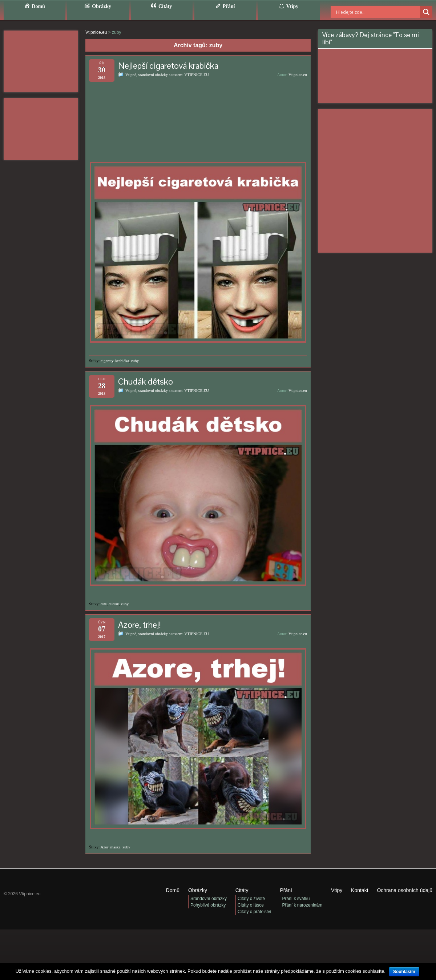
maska (116, 847)
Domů (173, 890)
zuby (135, 361)
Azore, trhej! (140, 625)
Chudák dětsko (146, 381)
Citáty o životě (251, 899)
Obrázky (198, 890)
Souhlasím (404, 972)
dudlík (114, 604)
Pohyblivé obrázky (208, 905)
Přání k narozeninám (302, 905)
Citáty (242, 890)
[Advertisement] (41, 61)
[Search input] (369, 12)
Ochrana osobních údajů (405, 890)
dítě (104, 604)
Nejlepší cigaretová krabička (168, 66)
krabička (122, 361)
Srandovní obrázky (209, 899)
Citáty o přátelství (255, 912)
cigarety (107, 361)
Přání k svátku (296, 899)
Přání (286, 890)
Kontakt (360, 890)
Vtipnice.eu (298, 75)
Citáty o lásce (251, 905)
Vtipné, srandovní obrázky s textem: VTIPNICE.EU (167, 75)
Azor (105, 847)
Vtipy (337, 890)
